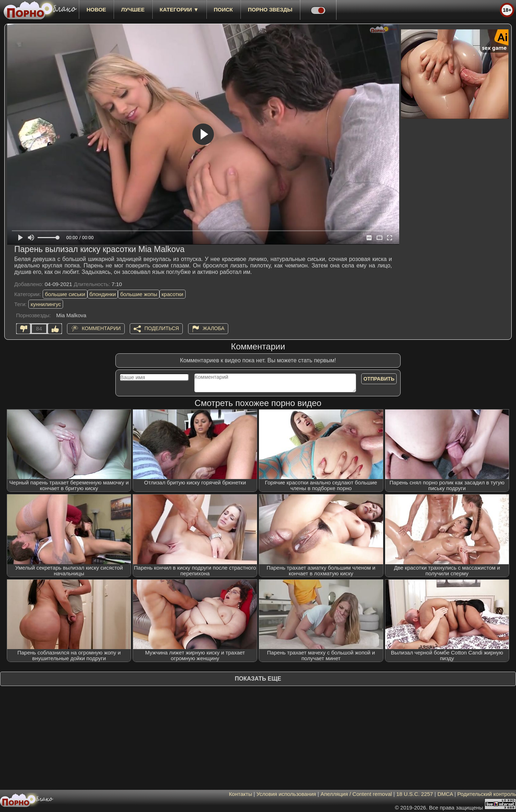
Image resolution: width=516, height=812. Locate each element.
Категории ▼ (179, 9)
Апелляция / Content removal (356, 794)
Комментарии (101, 328)
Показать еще (258, 679)
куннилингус (46, 304)
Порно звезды (270, 9)
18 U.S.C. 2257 (415, 794)
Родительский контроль (487, 794)
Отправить (379, 379)
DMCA (445, 794)
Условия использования (286, 794)
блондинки (103, 294)
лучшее (133, 9)
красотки (173, 294)
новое (96, 9)
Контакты (241, 794)
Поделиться (162, 328)
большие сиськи (65, 294)
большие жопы (138, 294)
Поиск (223, 9)
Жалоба (214, 328)
